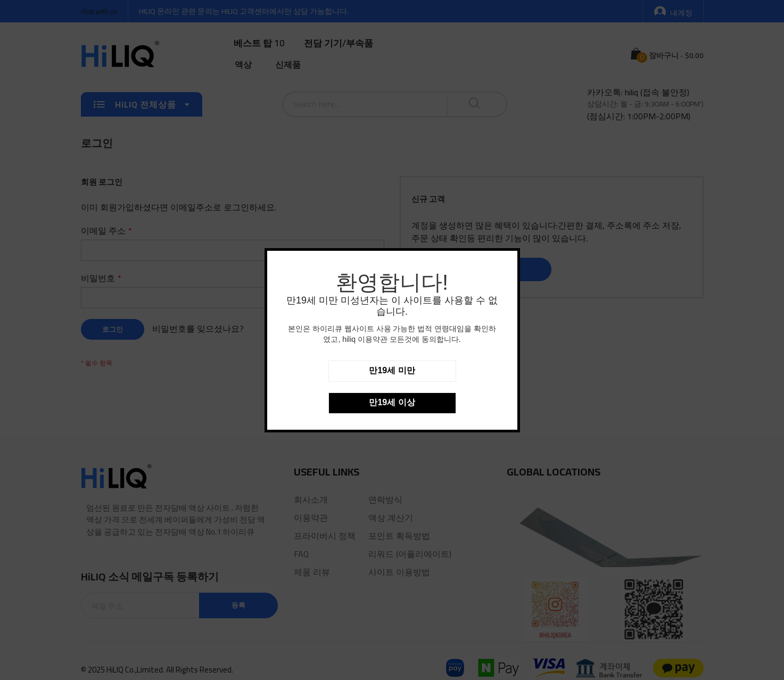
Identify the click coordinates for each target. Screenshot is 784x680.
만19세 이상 (392, 402)
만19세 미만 (392, 370)
